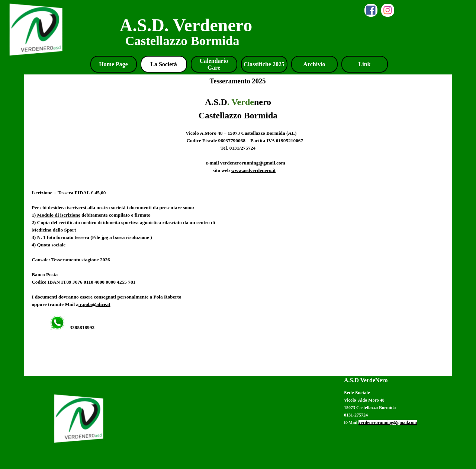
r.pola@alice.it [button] (94, 304)
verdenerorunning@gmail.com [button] (253, 163)
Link (365, 64)
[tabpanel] (238, 232)
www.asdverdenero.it (254, 170)
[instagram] (388, 10)
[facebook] (371, 10)
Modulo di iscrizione (58, 215)
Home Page (113, 64)
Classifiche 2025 (264, 64)
